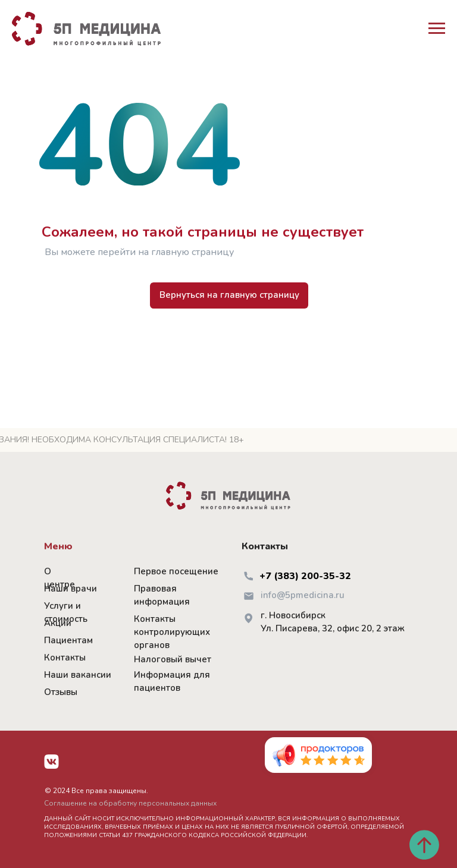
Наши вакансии (78, 675)
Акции (58, 623)
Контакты (65, 658)
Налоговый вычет (173, 659)
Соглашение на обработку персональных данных (130, 803)
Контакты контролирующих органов (172, 632)
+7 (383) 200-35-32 (305, 576)
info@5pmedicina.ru (303, 595)
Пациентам (68, 640)
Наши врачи (71, 589)
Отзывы (61, 692)
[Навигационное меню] (437, 29)
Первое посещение (176, 571)
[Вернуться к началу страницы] (424, 845)
